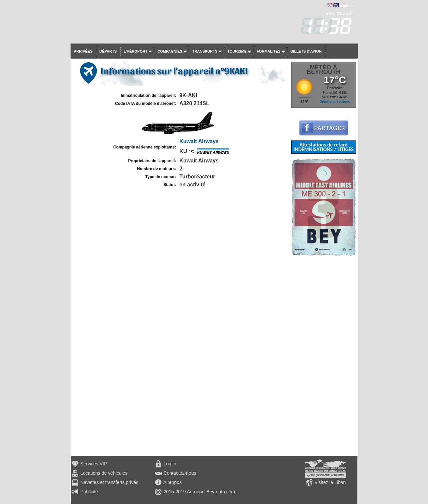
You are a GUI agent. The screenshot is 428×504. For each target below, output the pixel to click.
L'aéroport (136, 51)
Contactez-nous (180, 473)
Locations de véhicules (104, 473)
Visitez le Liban (330, 482)
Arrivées (83, 51)
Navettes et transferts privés (109, 482)
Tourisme (237, 51)
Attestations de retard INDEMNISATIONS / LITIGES (323, 147)
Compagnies (170, 51)
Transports (205, 51)
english (346, 6)
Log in (170, 464)
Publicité (89, 492)
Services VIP (94, 464)
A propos (173, 482)
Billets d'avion (306, 51)
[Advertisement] (324, 356)
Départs (108, 51)
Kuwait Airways (199, 141)
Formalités (269, 51)
